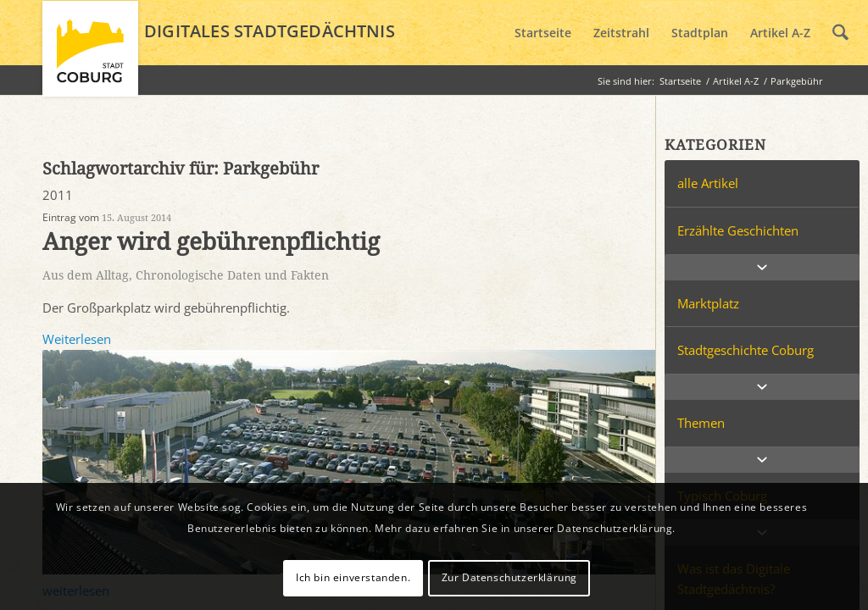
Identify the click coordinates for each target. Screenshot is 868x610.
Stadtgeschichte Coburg (746, 350)
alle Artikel (708, 183)
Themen (701, 423)
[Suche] (840, 33)
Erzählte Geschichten (738, 230)
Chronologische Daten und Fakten (232, 275)
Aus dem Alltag (86, 275)
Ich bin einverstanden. (353, 577)
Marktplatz (708, 303)
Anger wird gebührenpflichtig (211, 242)
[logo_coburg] (90, 56)
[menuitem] (543, 33)
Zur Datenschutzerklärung (509, 577)
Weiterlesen (77, 339)
